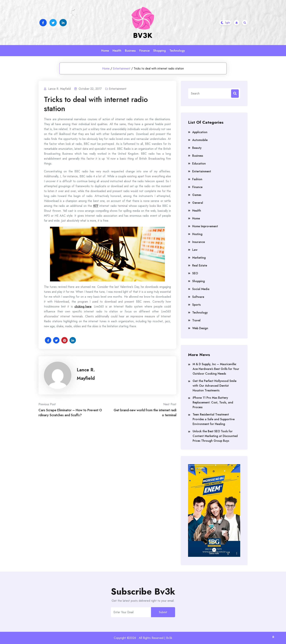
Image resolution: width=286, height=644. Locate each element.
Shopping (160, 51)
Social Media (201, 289)
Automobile (200, 140)
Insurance (199, 242)
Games (197, 195)
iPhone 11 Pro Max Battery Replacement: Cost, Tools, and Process (213, 402)
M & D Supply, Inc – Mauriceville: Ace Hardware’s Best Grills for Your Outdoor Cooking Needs (216, 369)
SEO (195, 273)
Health (117, 51)
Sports (196, 305)
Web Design (200, 328)
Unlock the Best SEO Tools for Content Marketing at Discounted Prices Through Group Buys (215, 436)
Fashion (197, 179)
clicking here (83, 306)
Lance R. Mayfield (86, 374)
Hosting (197, 234)
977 (96, 206)
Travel (196, 320)
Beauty (197, 148)
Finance (144, 51)
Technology (177, 51)
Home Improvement (205, 226)
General (198, 203)
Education (199, 164)
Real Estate (200, 265)
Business (130, 51)
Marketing (199, 258)
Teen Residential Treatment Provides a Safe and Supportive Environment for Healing (214, 419)
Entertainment (122, 68)
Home (105, 51)
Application (200, 132)
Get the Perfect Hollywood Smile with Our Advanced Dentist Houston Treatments (214, 386)
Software (198, 297)
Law (195, 250)
